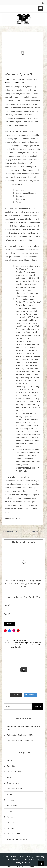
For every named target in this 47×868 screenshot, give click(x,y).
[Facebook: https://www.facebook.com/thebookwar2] (10, 631)
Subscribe (30, 695)
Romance (11, 828)
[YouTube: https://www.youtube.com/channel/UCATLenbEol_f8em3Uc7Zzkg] (18, 631)
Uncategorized (14, 834)
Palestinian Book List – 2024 (20, 735)
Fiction (10, 777)
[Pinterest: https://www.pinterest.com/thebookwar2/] (5, 631)
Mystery (11, 800)
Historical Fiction (15, 789)
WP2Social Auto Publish (14, 867)
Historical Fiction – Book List (20, 741)
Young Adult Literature (17, 839)
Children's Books (15, 772)
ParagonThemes (23, 863)
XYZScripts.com (35, 867)
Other (9, 811)
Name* (16, 607)
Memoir (10, 794)
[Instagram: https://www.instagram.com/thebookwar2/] (14, 631)
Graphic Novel (13, 783)
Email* (16, 616)
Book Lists (12, 766)
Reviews (11, 823)
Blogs (23, 82)
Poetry (10, 817)
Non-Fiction (12, 806)
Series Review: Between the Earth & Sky (24, 728)
